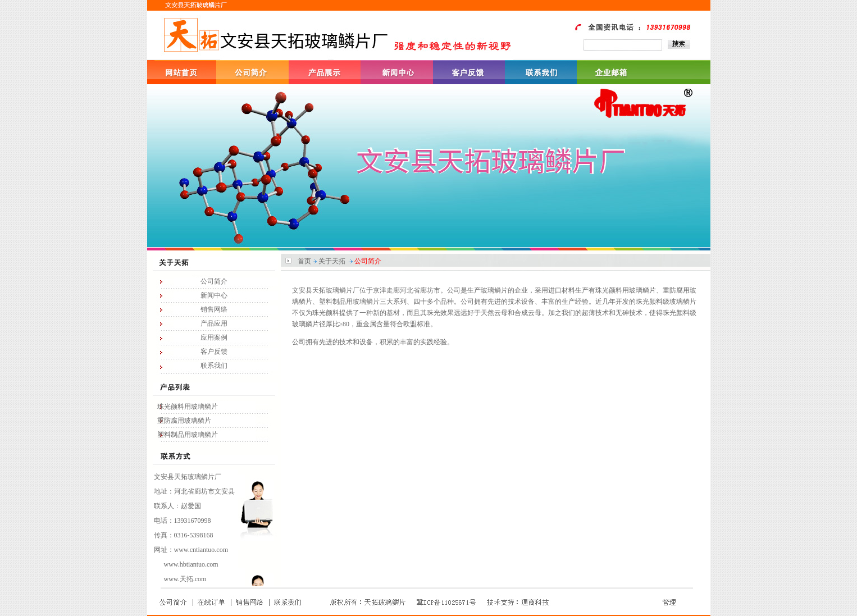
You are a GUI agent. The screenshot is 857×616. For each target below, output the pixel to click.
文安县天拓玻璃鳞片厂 (188, 477)
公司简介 (214, 281)
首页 (304, 261)
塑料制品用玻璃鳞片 (188, 435)
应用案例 (214, 337)
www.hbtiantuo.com (191, 564)
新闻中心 (214, 295)
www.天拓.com (185, 579)
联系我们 (214, 366)
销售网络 (214, 309)
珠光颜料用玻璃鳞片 (188, 407)
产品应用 (214, 323)
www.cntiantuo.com (201, 550)
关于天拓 (332, 261)
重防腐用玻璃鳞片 (184, 421)
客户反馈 (214, 352)
